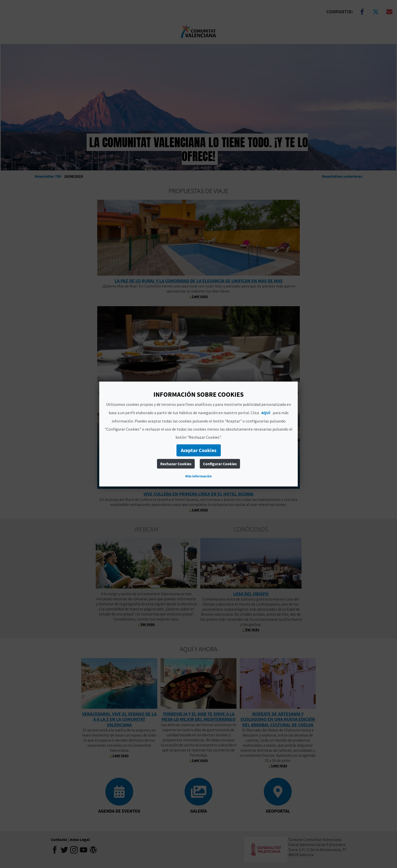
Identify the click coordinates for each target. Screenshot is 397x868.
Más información (198, 476)
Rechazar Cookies (176, 464)
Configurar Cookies (220, 464)
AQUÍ (266, 413)
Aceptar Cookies (199, 450)
